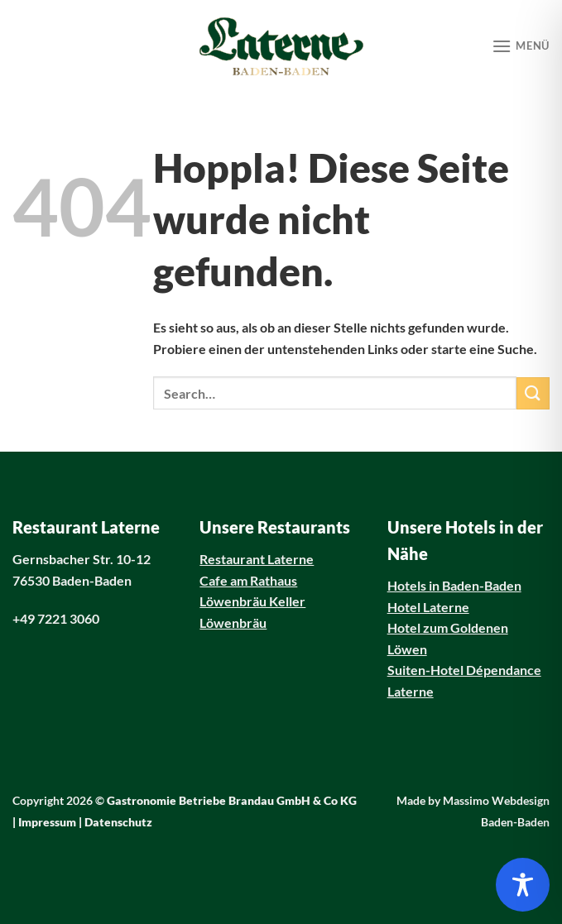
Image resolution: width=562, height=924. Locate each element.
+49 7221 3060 (56, 618)
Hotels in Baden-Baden (454, 585)
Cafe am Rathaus (248, 580)
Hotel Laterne (428, 607)
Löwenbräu (233, 622)
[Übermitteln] (533, 393)
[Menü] (521, 46)
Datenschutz (118, 822)
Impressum (47, 822)
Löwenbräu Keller (252, 601)
